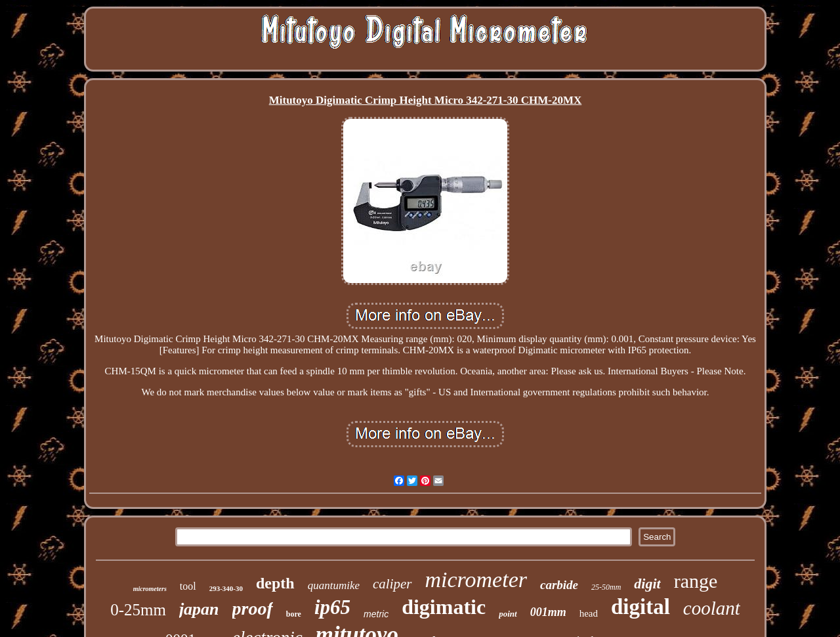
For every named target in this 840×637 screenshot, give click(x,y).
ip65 (332, 607)
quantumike (334, 585)
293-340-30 (226, 588)
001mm (548, 612)
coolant (712, 608)
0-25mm (138, 610)
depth (275, 583)
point (508, 614)
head (589, 613)
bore (294, 614)
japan (199, 609)
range (696, 581)
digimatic (444, 607)
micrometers (150, 589)
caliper (392, 584)
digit (647, 583)
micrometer (476, 580)
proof (253, 608)
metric (376, 614)
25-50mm (606, 587)
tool (188, 586)
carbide (559, 585)
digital (640, 607)
